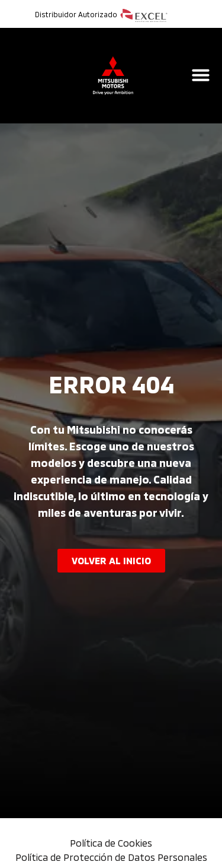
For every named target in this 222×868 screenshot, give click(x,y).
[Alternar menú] (201, 75)
